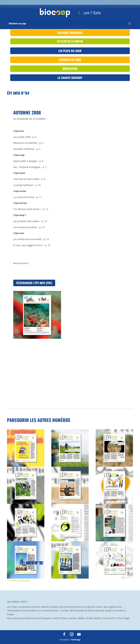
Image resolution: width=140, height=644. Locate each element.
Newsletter (70, 69)
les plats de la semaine (70, 41)
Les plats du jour (70, 51)
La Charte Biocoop (70, 78)
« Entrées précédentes (19, 580)
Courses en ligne (70, 60)
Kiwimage (76, 640)
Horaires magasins (70, 33)
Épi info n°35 (31, 563)
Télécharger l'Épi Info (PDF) (34, 283)
